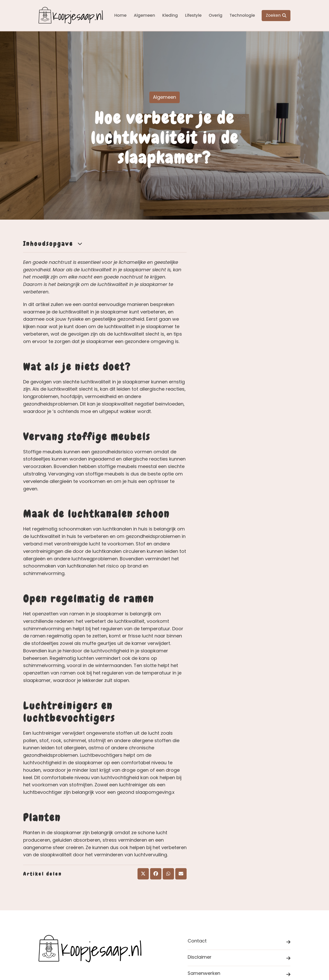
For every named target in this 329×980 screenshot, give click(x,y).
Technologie (242, 15)
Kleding (170, 15)
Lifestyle (193, 15)
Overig (216, 15)
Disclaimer (239, 958)
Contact (239, 942)
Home (120, 15)
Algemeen (144, 15)
